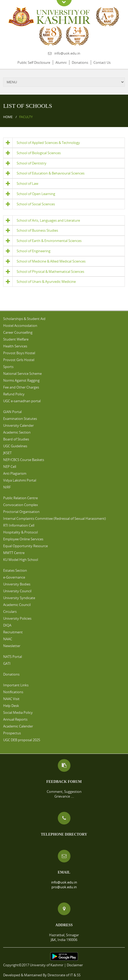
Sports (8, 367)
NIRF (7, 487)
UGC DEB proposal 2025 (22, 740)
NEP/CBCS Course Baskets (24, 460)
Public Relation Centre (20, 498)
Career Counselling (18, 332)
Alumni (61, 62)
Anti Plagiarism (15, 473)
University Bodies (17, 584)
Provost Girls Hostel (19, 360)
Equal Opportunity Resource (25, 546)
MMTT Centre (14, 553)
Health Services (15, 346)
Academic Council (17, 605)
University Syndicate (19, 598)
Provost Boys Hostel (19, 353)
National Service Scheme (22, 373)
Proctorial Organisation (21, 512)
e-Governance (14, 577)
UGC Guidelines (15, 446)
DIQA (7, 625)
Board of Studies (16, 439)
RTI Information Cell (19, 525)
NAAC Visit (11, 699)
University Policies (17, 618)
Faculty (26, 117)
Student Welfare (16, 339)
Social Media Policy (18, 712)
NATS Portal (13, 657)
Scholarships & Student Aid (24, 319)
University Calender (18, 425)
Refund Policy (14, 394)
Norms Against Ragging (21, 380)
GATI (7, 663)
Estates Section (15, 570)
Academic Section (17, 432)
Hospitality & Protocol (20, 532)
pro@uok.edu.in (64, 887)
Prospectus (12, 733)
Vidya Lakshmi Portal (20, 480)
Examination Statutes (20, 419)
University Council (17, 591)
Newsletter (12, 646)
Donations (80, 62)
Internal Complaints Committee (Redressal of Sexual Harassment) (54, 518)
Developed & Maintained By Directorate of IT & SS (42, 975)
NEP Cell (10, 467)
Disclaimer (75, 965)
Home (8, 117)
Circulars (10, 612)
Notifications (13, 692)
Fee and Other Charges (21, 387)
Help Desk (11, 706)
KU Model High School (21, 560)
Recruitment (13, 632)
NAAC (8, 639)
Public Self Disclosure (34, 62)
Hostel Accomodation (20, 326)
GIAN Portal (12, 412)
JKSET (7, 453)
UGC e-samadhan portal (22, 401)
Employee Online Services (23, 539)
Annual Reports (15, 719)
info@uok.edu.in (67, 53)
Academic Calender (18, 726)
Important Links (16, 685)
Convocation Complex (21, 505)
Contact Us (102, 62)
